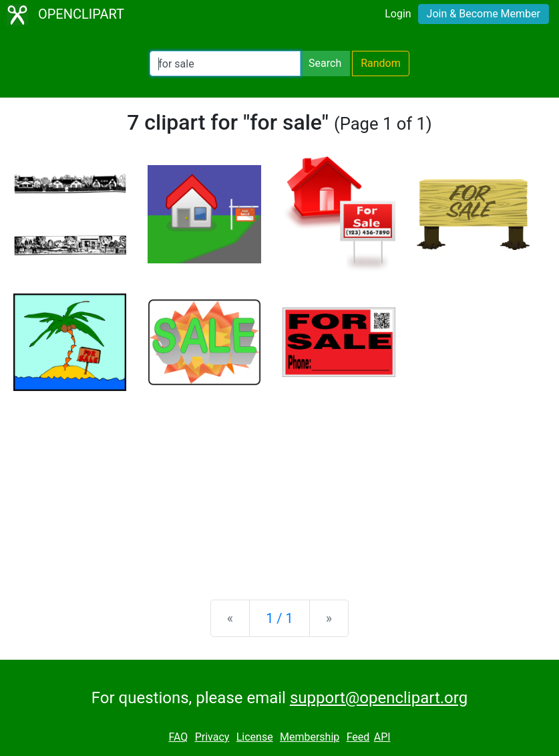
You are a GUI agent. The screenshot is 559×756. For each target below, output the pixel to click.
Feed (358, 737)
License (255, 737)
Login (398, 14)
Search (325, 63)
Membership (310, 737)
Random (381, 63)
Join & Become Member (484, 14)
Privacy (212, 737)
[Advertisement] (279, 485)
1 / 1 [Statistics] (279, 618)
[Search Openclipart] (225, 64)
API (382, 737)
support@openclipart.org (379, 698)
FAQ (178, 737)
